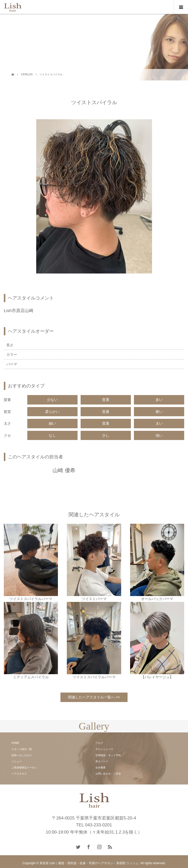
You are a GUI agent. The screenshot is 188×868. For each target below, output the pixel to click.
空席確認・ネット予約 (108, 755)
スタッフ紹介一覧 (22, 749)
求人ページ (102, 761)
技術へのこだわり (22, 755)
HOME (15, 743)
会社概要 (101, 768)
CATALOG (27, 74)
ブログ (99, 743)
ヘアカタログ (19, 774)
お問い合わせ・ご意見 (108, 774)
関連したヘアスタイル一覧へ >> (94, 697)
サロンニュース (104, 749)
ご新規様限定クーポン (24, 768)
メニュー (17, 761)
